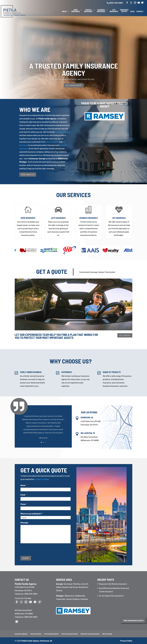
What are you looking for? (32, 514)
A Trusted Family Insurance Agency (74, 69)
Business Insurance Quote (90, 634)
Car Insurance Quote (51, 634)
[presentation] (38, 550)
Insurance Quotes (124, 11)
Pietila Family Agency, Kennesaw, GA (37, 641)
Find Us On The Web (23, 598)
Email (24, 495)
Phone (24, 504)
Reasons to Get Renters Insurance (113, 584)
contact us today (42, 479)
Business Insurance (101, 11)
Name (24, 485)
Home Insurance (76, 11)
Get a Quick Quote (74, 85)
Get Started (125, 335)
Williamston (69, 596)
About (65, 12)
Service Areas (107, 634)
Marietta (77, 584)
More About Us (28, 174)
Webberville (80, 596)
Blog (132, 12)
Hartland (84, 599)
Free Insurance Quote (133, 620)
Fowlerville (61, 599)
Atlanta (59, 590)
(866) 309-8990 (116, 3)
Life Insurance (114, 11)
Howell (69, 599)
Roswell (65, 587)
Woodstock (83, 587)
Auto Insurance (58, 218)
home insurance (52, 142)
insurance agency (62, 132)
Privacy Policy (126, 641)
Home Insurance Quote (70, 634)
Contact (140, 12)
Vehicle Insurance (88, 11)
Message (25, 522)
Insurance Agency (21, 634)
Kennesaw (68, 584)
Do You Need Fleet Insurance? (111, 596)
